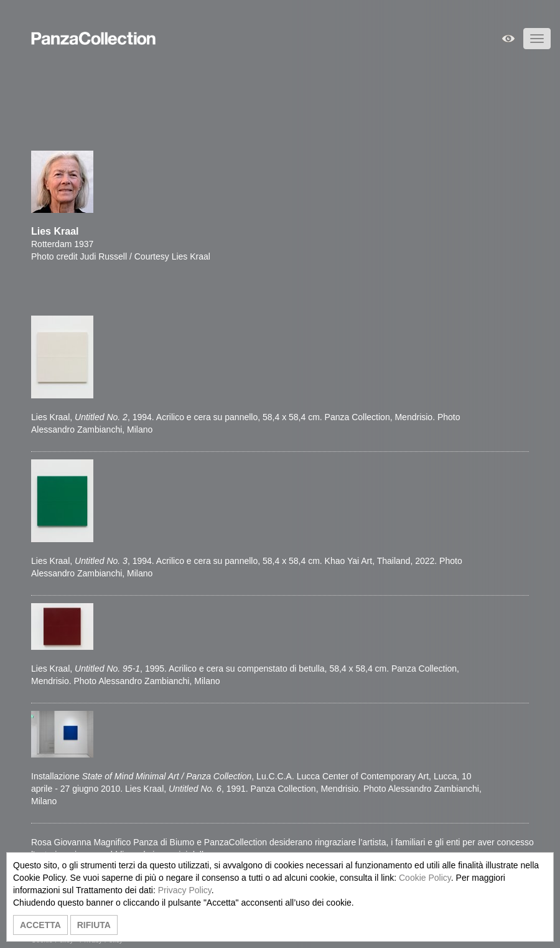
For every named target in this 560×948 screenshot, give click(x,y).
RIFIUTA (94, 925)
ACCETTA (40, 925)
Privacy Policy (185, 890)
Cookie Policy (425, 878)
